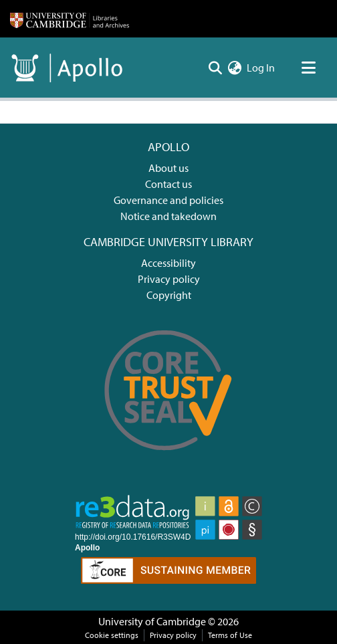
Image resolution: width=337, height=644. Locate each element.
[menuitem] (234, 68)
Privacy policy (169, 279)
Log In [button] (261, 68)
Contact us (168, 184)
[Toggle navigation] (308, 68)
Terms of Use (230, 635)
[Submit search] (215, 68)
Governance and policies (168, 200)
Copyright (169, 295)
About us (168, 168)
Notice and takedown (168, 216)
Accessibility (168, 263)
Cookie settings (112, 635)
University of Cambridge (152, 621)
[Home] (70, 19)
